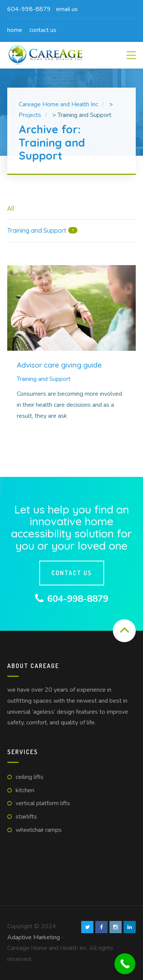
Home (15, 30)
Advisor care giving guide (59, 365)
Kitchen (25, 790)
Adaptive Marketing (34, 937)
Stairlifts (26, 817)
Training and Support (44, 379)
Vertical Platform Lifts (43, 803)
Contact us (43, 30)
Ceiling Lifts (30, 777)
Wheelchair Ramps (39, 830)
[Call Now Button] (125, 964)
